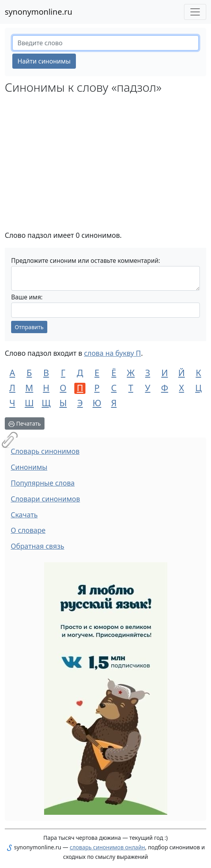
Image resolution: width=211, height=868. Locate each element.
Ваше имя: (27, 297)
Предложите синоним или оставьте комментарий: (86, 261)
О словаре (28, 530)
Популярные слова (43, 483)
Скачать (24, 515)
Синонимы (29, 467)
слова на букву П (112, 353)
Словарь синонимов (45, 451)
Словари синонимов (45, 499)
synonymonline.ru (39, 12)
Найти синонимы (44, 61)
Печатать (25, 423)
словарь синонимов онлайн (107, 847)
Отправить (29, 327)
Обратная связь (38, 546)
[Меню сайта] (195, 12)
